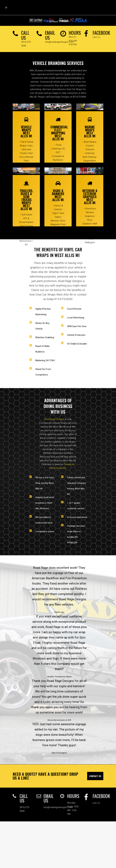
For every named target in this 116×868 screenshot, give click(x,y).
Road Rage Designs (54, 419)
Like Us (96, 37)
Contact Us (95, 776)
